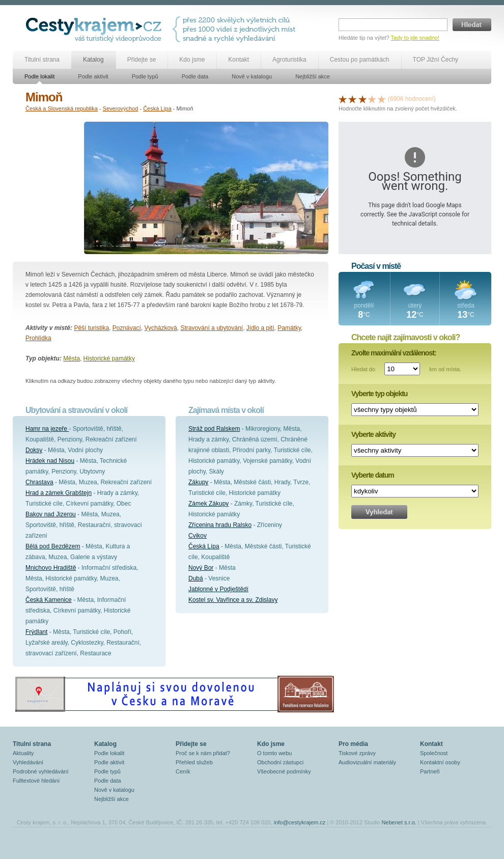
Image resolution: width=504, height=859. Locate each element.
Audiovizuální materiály (367, 762)
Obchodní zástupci (280, 762)
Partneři (430, 771)
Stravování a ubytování (212, 328)
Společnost (434, 753)
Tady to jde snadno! (415, 38)
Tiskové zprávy (357, 753)
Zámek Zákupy (208, 504)
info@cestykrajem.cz (300, 822)
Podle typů (145, 76)
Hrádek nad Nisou (50, 461)
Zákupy (198, 482)
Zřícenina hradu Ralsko (220, 525)
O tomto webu (274, 753)
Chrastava (39, 482)
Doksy (34, 450)
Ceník (183, 771)
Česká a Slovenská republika (62, 108)
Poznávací (127, 328)
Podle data (195, 76)
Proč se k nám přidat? (203, 753)
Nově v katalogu (252, 76)
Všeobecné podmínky (284, 771)
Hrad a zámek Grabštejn (59, 493)
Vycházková (160, 328)
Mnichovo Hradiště (51, 568)
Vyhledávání (28, 762)
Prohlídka (38, 338)
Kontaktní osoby (440, 762)
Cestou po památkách (360, 60)
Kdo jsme (192, 60)
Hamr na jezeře (47, 429)
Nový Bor (201, 568)
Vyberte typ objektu (379, 394)
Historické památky (109, 358)
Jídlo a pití (260, 328)
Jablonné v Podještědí (218, 589)
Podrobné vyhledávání (40, 771)
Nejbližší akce (313, 76)
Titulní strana (42, 60)
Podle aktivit (93, 76)
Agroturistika (289, 60)
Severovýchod (121, 108)
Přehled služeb (194, 762)
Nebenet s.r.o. (399, 822)
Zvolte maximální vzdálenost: (394, 353)
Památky (289, 328)
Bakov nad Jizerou (51, 514)
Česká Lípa (157, 108)
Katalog (93, 60)
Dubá (196, 578)
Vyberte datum (373, 475)
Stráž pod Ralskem (214, 429)
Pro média (353, 744)
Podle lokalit (39, 76)
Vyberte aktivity (373, 434)
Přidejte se (142, 60)
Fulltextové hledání (36, 781)
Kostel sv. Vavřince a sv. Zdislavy (233, 600)
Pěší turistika (91, 328)
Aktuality (23, 753)
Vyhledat (379, 512)
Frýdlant (36, 632)
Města (72, 358)
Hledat (472, 25)
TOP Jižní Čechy (436, 60)
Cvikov (198, 536)
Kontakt (239, 60)
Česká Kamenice (49, 600)
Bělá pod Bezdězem (53, 546)
